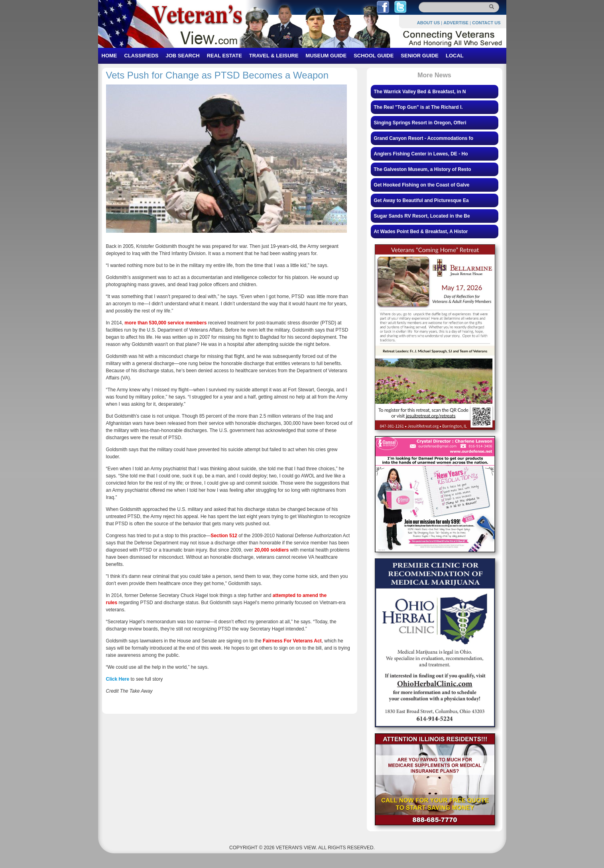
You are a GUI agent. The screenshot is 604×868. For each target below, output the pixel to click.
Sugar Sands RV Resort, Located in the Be (422, 216)
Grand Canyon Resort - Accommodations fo (424, 138)
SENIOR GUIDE (420, 56)
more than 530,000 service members (166, 323)
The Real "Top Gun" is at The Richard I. (418, 107)
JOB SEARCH (182, 56)
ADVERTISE (456, 23)
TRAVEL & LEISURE (274, 56)
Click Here (118, 679)
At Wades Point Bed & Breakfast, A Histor (421, 232)
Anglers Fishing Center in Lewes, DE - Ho (421, 154)
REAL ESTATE (224, 56)
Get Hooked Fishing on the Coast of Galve (422, 185)
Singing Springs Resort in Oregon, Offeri (420, 123)
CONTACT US (486, 23)
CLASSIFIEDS (142, 56)
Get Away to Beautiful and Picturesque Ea (421, 200)
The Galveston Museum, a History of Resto (423, 169)
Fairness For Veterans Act (292, 641)
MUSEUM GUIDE (326, 56)
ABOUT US (428, 23)
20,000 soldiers (272, 550)
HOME (109, 56)
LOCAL (455, 56)
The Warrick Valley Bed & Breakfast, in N (420, 92)
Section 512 (224, 536)
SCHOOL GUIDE (374, 56)
